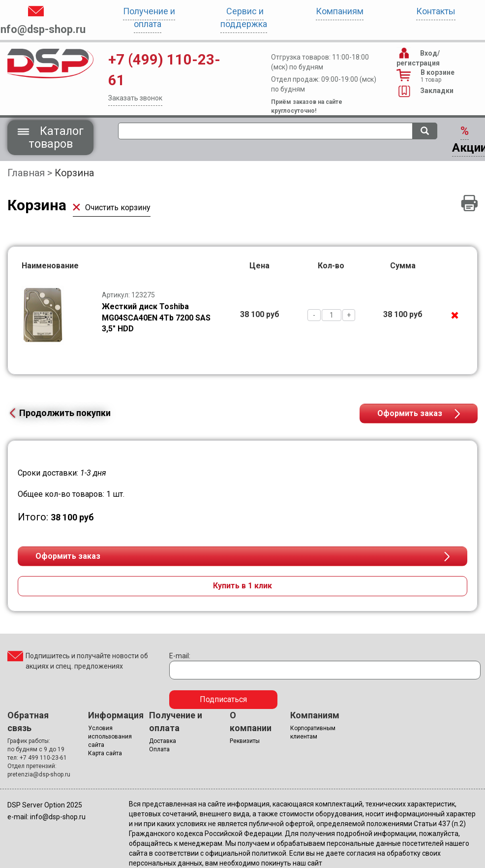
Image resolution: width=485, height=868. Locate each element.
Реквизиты (245, 741)
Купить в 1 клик (242, 586)
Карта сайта (105, 753)
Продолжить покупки (59, 413)
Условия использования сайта (110, 737)
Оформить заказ (410, 413)
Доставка (163, 741)
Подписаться (223, 699)
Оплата (159, 749)
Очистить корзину (112, 208)
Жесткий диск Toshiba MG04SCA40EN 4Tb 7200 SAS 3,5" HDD (156, 318)
